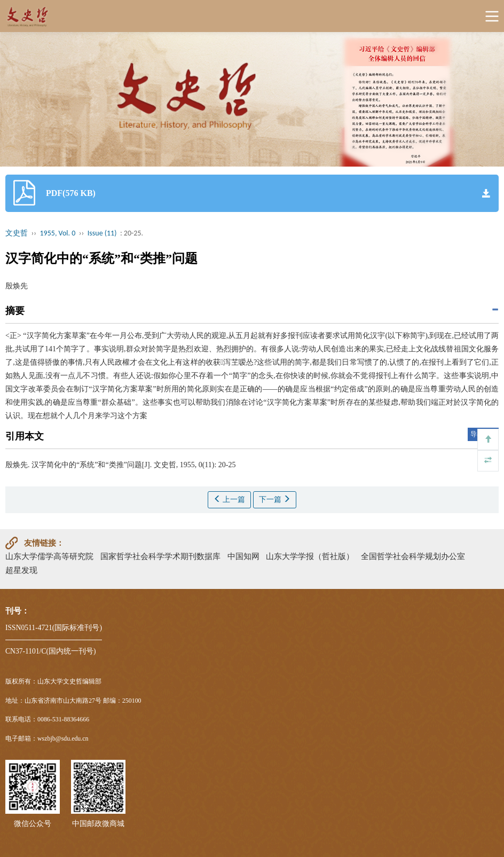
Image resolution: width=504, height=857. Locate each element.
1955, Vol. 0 (58, 233)
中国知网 (243, 556)
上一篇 (230, 499)
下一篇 (275, 499)
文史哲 (17, 233)
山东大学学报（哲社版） (310, 556)
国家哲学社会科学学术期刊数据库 (160, 556)
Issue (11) (102, 233)
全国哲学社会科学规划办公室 (413, 556)
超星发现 (21, 570)
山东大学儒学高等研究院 (49, 556)
